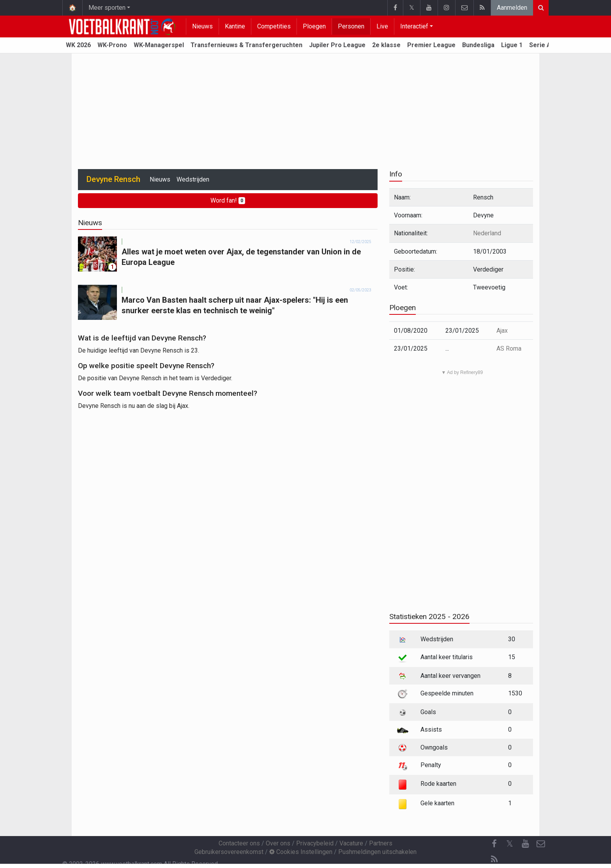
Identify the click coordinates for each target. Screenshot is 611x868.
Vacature (351, 843)
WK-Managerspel (159, 45)
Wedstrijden (193, 179)
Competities (274, 26)
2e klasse (386, 45)
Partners (381, 843)
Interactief (414, 26)
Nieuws (202, 26)
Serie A (540, 45)
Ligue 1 (512, 45)
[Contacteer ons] (541, 844)
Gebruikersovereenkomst (229, 852)
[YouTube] (525, 844)
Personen (351, 26)
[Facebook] (494, 844)
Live (382, 26)
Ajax (502, 331)
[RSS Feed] (494, 859)
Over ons (278, 843)
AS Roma (509, 348)
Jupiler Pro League (337, 45)
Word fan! (228, 200)
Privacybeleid (315, 843)
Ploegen (314, 26)
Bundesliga (478, 45)
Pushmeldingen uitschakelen (377, 852)
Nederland (487, 233)
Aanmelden (512, 8)
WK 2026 (78, 45)
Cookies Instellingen (301, 852)
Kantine (235, 26)
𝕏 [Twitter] (510, 844)
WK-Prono (112, 45)
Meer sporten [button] (107, 8)
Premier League (431, 45)
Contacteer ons (239, 843)
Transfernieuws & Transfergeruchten (246, 45)
